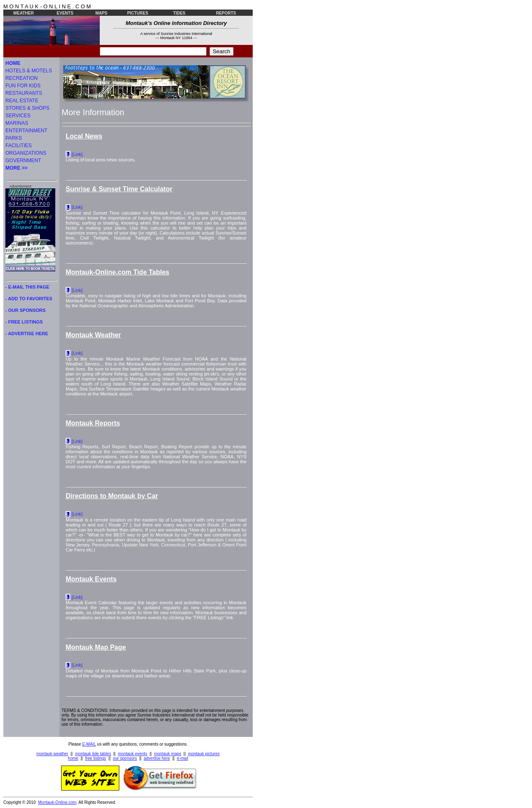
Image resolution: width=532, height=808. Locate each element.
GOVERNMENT (23, 161)
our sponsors (125, 758)
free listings (96, 758)
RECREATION (22, 78)
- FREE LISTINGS (24, 322)
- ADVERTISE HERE (27, 334)
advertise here (157, 758)
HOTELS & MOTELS (29, 71)
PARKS (14, 138)
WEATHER (23, 13)
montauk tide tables (93, 754)
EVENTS (65, 13)
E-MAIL (89, 744)
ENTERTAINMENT (26, 131)
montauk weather (52, 754)
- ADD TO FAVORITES (29, 299)
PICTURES (138, 13)
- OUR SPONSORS (26, 310)
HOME (13, 63)
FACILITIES (18, 146)
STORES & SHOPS (27, 108)
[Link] (77, 154)
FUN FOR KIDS (23, 86)
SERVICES (18, 116)
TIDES (179, 13)
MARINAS (17, 123)
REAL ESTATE (22, 101)
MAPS (101, 13)
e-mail (182, 758)
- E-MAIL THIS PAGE (27, 287)
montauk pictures (204, 754)
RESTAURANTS (24, 93)
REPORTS (226, 13)
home (73, 758)
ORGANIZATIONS (26, 153)
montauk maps (167, 754)
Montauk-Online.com (57, 802)
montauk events (133, 754)
